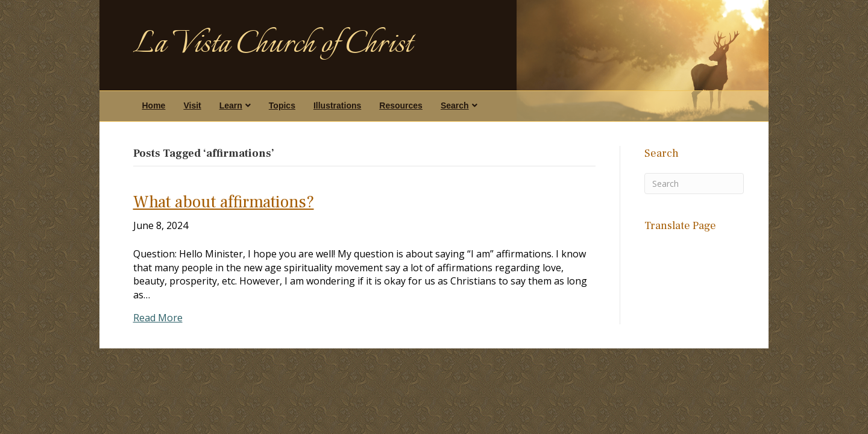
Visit (192, 105)
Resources (401, 105)
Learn (231, 105)
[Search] (694, 184)
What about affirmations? (224, 202)
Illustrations (337, 105)
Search (455, 105)
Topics (282, 105)
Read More (158, 318)
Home (154, 105)
